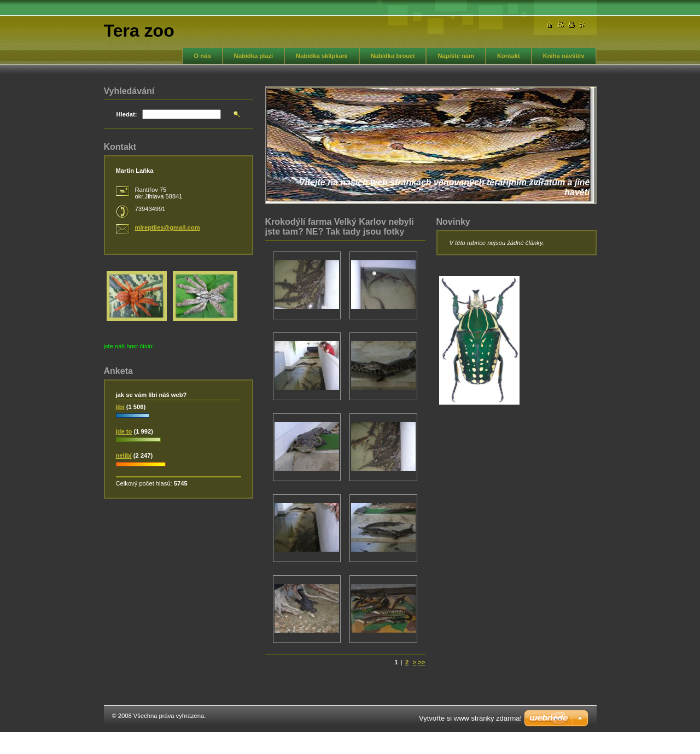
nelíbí (124, 455)
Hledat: (127, 114)
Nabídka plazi (254, 56)
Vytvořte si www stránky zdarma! (470, 718)
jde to (124, 431)
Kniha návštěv (564, 56)
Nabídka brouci (393, 56)
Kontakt (509, 56)
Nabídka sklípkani (322, 56)
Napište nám (456, 56)
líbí (120, 407)
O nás (203, 56)
